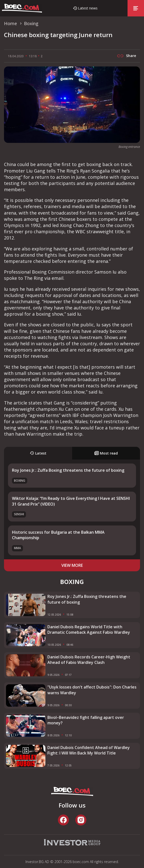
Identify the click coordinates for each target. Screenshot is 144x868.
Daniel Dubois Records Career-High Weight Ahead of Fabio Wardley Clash (89, 660)
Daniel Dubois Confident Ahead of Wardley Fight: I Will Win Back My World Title (89, 750)
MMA (17, 548)
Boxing (20, 481)
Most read (106, 453)
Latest (38, 453)
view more (72, 565)
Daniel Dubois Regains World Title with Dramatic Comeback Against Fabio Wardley (89, 630)
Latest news (88, 8)
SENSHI (19, 514)
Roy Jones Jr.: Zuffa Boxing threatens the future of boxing (68, 470)
